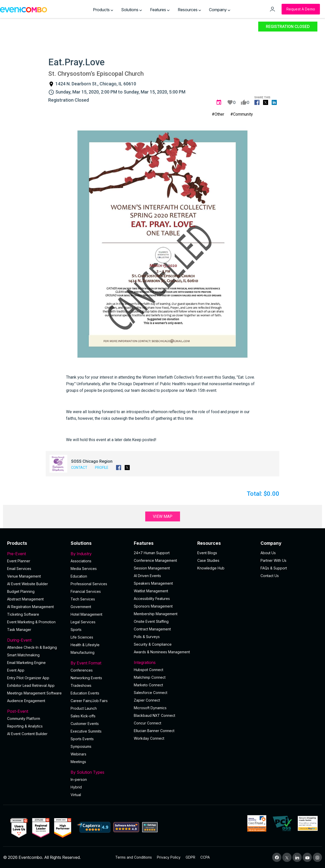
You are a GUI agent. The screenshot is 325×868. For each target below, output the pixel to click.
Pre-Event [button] (36, 554)
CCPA (205, 857)
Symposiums (81, 746)
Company (220, 10)
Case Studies (208, 560)
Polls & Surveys (147, 637)
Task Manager (19, 630)
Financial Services (86, 591)
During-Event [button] (36, 640)
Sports (76, 630)
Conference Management (155, 560)
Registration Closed (288, 27)
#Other (218, 114)
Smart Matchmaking (23, 655)
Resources (189, 10)
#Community (242, 114)
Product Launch (84, 708)
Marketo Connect (148, 685)
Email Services (19, 569)
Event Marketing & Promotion (31, 622)
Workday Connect (149, 738)
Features (160, 10)
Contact (79, 468)
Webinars (78, 754)
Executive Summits (86, 731)
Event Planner (19, 561)
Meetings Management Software (34, 693)
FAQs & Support (274, 568)
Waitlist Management (151, 591)
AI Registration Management (30, 607)
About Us (268, 553)
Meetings (78, 762)
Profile (102, 468)
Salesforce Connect (151, 693)
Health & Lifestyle (85, 645)
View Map (163, 516)
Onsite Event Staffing (151, 621)
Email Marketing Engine (26, 663)
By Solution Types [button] (99, 772)
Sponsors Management (153, 606)
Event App (16, 670)
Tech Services (83, 599)
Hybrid (76, 787)
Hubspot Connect (149, 670)
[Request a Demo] (301, 9)
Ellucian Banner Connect (154, 731)
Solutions (132, 10)
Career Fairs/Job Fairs (89, 701)
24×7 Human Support (152, 553)
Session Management (152, 568)
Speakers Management (153, 583)
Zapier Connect (147, 700)
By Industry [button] (99, 554)
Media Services (84, 569)
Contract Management (152, 629)
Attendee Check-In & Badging (32, 647)
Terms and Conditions (134, 857)
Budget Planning (21, 591)
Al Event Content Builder (27, 734)
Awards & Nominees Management (162, 652)
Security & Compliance (153, 644)
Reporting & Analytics (25, 726)
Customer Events (85, 724)
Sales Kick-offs (83, 716)
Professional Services (89, 584)
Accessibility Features (152, 599)
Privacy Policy (169, 857)
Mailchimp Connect (150, 677)
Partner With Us (273, 560)
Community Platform (24, 718)
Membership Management (156, 614)
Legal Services (83, 622)
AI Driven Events (147, 576)
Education (79, 576)
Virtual (76, 795)
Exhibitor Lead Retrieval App (31, 685)
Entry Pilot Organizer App (28, 678)
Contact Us (270, 576)
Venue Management (24, 576)
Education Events (85, 693)
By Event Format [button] (99, 663)
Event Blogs (207, 553)
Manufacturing (83, 652)
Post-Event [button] (36, 711)
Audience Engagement (26, 701)
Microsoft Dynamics (150, 708)
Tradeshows (81, 685)
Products (103, 10)
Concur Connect (148, 723)
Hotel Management (86, 614)
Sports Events (82, 739)
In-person (79, 779)
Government (81, 607)
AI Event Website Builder (28, 584)
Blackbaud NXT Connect (155, 715)
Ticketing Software (23, 614)
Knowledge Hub (211, 568)
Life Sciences (82, 637)
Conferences (82, 670)
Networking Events (86, 678)
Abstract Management (25, 599)
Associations (81, 561)
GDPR (190, 857)
